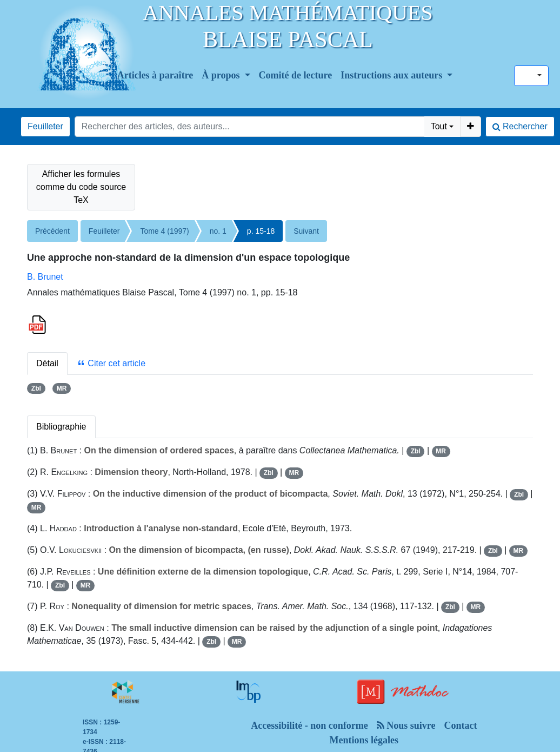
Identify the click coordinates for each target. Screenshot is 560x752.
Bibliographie (61, 427)
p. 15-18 (261, 231)
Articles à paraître (155, 75)
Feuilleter (45, 126)
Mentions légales (364, 740)
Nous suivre (406, 725)
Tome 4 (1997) (164, 231)
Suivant (306, 231)
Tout (439, 126)
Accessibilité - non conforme (309, 725)
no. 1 (218, 231)
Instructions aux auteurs (393, 75)
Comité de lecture (296, 75)
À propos (222, 75)
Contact (460, 725)
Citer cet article (111, 363)
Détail (47, 363)
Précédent (52, 231)
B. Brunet (45, 277)
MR (62, 388)
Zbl (36, 388)
